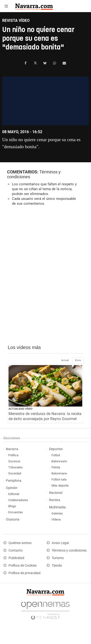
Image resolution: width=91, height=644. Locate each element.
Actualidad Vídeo (21, 409)
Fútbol (56, 455)
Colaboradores (18, 500)
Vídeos (56, 519)
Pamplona (14, 481)
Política (13, 455)
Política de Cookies (23, 566)
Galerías (57, 513)
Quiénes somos (20, 543)
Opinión (12, 488)
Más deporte (60, 485)
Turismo (58, 558)
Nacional (56, 493)
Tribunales (16, 467)
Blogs (12, 506)
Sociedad (15, 473)
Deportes (56, 449)
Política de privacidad (25, 573)
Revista (55, 500)
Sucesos (14, 461)
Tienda (57, 566)
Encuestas (16, 512)
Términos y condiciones (69, 550)
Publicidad (16, 558)
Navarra (12, 449)
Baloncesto (59, 461)
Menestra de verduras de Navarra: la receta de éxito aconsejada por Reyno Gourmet (45, 416)
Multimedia (57, 507)
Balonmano (59, 473)
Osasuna (13, 519)
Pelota (56, 467)
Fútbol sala (59, 479)
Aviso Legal (60, 543)
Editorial (14, 494)
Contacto (16, 550)
